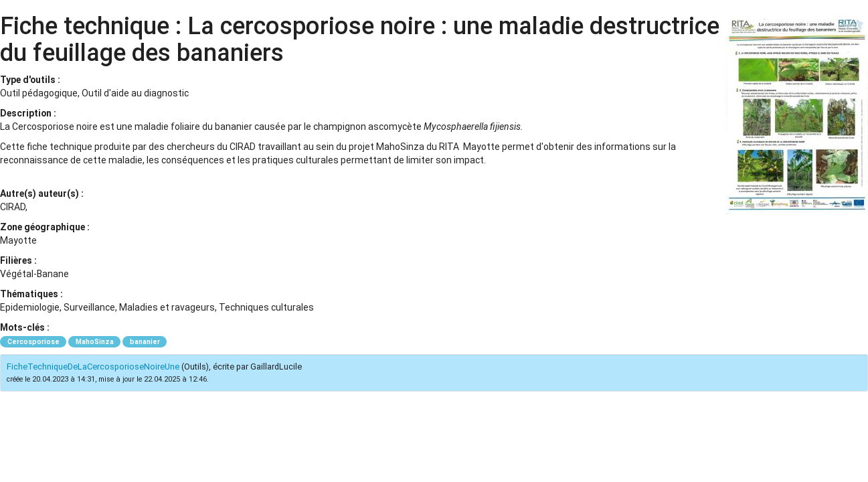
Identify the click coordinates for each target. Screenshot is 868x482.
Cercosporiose (33, 342)
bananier (145, 342)
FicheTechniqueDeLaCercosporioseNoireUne (93, 367)
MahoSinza (95, 342)
